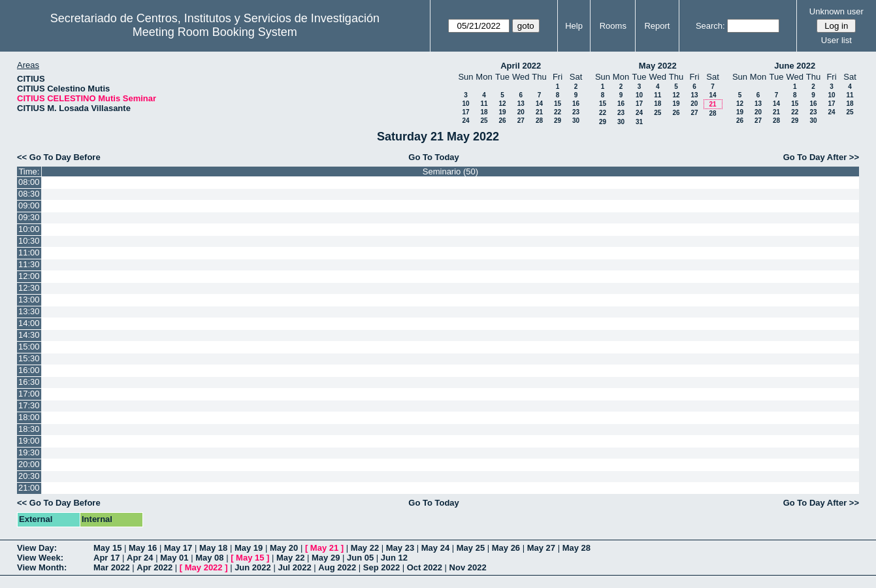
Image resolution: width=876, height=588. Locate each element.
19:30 (29, 452)
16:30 (29, 382)
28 (539, 121)
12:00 (29, 276)
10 (465, 104)
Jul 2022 (294, 567)
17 (465, 112)
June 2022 (795, 66)
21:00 (29, 488)
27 (521, 121)
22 (558, 112)
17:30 (29, 405)
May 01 (174, 558)
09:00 (29, 205)
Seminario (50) (450, 171)
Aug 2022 (337, 567)
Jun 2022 (253, 567)
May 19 (249, 548)
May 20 (284, 548)
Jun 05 (360, 558)
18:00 (29, 417)
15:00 (29, 347)
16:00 (29, 370)
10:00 (29, 229)
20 (521, 112)
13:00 (29, 300)
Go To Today (434, 157)
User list (836, 40)
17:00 (29, 394)
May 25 (471, 548)
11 (484, 104)
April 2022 (521, 66)
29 (558, 121)
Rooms (613, 26)
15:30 (29, 358)
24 (465, 121)
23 (576, 112)
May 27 (541, 548)
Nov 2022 (468, 567)
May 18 (213, 548)
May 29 (326, 558)
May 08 (209, 558)
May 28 (576, 548)
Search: (710, 26)
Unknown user (836, 11)
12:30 (29, 288)
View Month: (42, 567)
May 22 (365, 548)
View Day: (37, 548)
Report (657, 26)
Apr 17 (106, 558)
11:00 (29, 253)
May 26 (506, 548)
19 (502, 112)
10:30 (29, 241)
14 (539, 104)
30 (576, 121)
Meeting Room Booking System (215, 32)
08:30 (29, 194)
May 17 (178, 548)
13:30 (29, 311)
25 (484, 121)
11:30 (29, 264)
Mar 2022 (112, 567)
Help (574, 26)
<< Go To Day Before (59, 157)
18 (484, 112)
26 (502, 121)
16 (576, 104)
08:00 (29, 182)
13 (521, 104)
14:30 (29, 335)
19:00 (29, 441)
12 (502, 104)
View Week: (40, 558)
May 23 (400, 548)
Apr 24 (140, 558)
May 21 (324, 548)
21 (539, 112)
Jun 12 (394, 558)
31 (639, 122)
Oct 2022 (425, 567)
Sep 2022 (381, 567)
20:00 (29, 464)
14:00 (29, 323)
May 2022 (658, 66)
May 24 (435, 548)
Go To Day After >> (821, 157)
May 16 (143, 548)
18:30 (29, 429)
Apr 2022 (154, 567)
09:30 (29, 217)
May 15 (107, 548)
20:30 (29, 476)
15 (558, 104)
